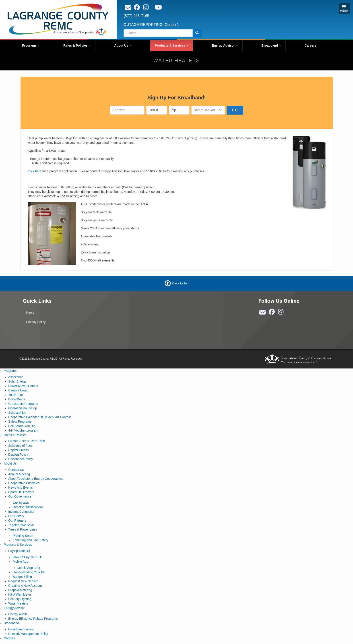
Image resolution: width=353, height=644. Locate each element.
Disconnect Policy (21, 459)
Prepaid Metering (20, 590)
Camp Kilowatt (18, 390)
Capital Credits (19, 450)
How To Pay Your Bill (27, 557)
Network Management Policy (28, 634)
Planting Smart (23, 536)
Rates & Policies (77, 45)
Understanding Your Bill (29, 572)
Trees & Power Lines (23, 529)
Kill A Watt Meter (20, 595)
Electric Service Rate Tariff (27, 441)
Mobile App (20, 562)
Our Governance (20, 496)
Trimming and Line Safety (30, 540)
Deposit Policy (18, 455)
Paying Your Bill (19, 551)
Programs (31, 45)
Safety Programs (20, 422)
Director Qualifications (28, 507)
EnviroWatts (17, 399)
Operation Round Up (23, 408)
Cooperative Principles (24, 483)
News (30, 313)
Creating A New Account (25, 586)
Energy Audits (18, 614)
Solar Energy (17, 381)
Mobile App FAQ (29, 568)
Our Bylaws (21, 503)
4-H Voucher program (23, 430)
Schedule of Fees (20, 446)
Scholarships (17, 413)
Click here (35, 171)
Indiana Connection (22, 512)
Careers (310, 45)
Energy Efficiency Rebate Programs (33, 619)
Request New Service (23, 581)
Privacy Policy (36, 322)
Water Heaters (18, 603)
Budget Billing (22, 577)
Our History (16, 516)
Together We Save (21, 525)
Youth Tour (16, 395)
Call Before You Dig (22, 426)
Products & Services (171, 45)
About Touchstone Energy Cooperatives (36, 479)
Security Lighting (20, 599)
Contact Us (16, 470)
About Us (123, 45)
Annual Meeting (19, 474)
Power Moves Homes (23, 386)
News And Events (21, 488)
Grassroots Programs (23, 404)
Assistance (16, 377)
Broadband (271, 45)
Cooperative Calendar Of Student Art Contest (39, 417)
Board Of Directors (21, 492)
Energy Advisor (225, 45)
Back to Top (181, 283)
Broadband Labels (21, 629)
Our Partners (17, 521)
